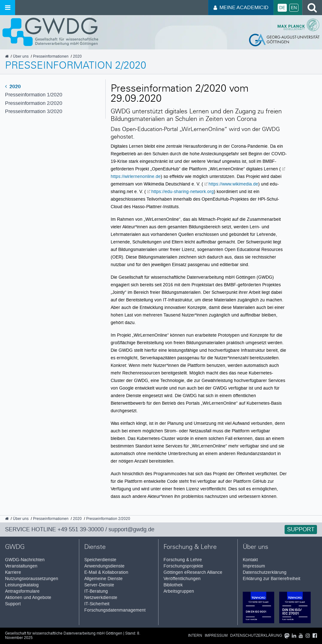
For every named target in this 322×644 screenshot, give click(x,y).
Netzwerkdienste (101, 598)
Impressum (254, 566)
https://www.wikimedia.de (233, 184)
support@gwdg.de (131, 529)
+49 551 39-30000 (81, 529)
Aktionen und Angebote (28, 598)
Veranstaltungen (21, 566)
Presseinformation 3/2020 (34, 111)
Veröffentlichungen (182, 579)
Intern (195, 636)
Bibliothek (173, 585)
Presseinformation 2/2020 (34, 103)
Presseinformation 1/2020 (34, 95)
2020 (13, 86)
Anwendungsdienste (104, 566)
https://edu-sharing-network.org (183, 191)
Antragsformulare (22, 591)
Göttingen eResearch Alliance (193, 572)
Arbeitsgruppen (179, 591)
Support (301, 529)
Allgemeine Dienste (103, 579)
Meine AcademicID (241, 7)
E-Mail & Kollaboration (106, 572)
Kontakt (250, 560)
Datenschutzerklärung (265, 572)
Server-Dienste (99, 585)
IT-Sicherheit (97, 604)
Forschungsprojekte (183, 566)
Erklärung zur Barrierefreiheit (272, 579)
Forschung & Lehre (183, 560)
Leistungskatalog (22, 585)
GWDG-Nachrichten (25, 560)
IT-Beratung (96, 591)
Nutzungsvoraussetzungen (32, 579)
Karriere (13, 572)
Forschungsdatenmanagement (115, 610)
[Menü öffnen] (8, 8)
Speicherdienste (100, 560)
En (294, 8)
